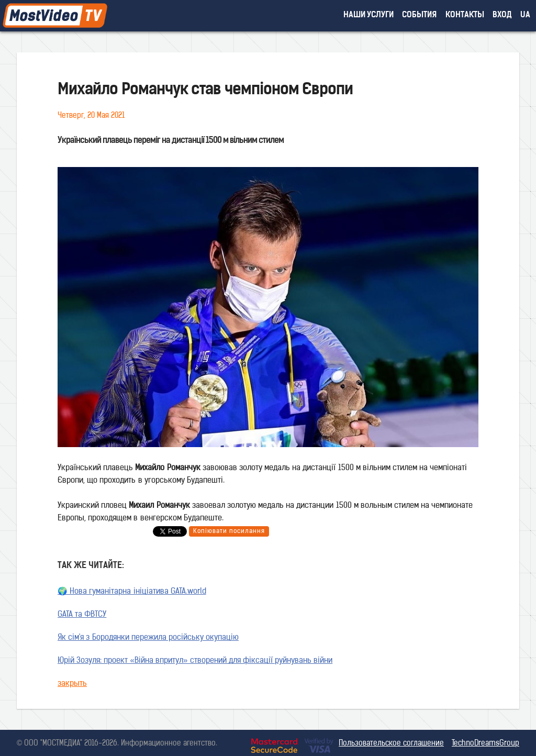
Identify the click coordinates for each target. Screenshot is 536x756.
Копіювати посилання (229, 531)
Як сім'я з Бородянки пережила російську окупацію (148, 638)
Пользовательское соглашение (391, 744)
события (419, 15)
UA (525, 15)
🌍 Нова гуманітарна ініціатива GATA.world (132, 592)
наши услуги (369, 15)
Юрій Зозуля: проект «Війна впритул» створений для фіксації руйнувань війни (195, 661)
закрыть (72, 684)
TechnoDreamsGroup (485, 744)
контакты (465, 15)
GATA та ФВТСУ (82, 615)
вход (502, 15)
